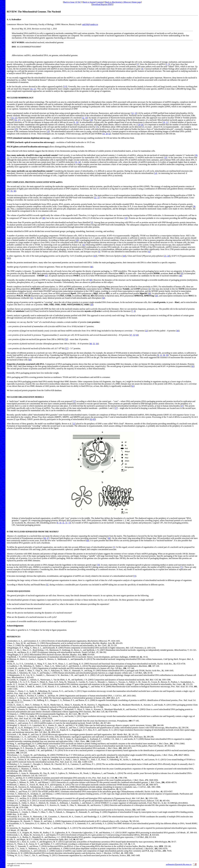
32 (109, 134)
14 (12, 118)
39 (8, 209)
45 (8, 258)
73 (69, 523)
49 (91, 280)
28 (77, 240)
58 (164, 355)
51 (32, 298)
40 (44, 218)
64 (8, 835)
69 (88, 540)
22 (95, 198)
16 (86, 118)
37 (98, 198)
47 (46, 276)
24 (142, 125)
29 (8, 725)
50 (156, 296)
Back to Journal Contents (93, 2)
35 (11, 191)
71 (182, 567)
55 (94, 344)
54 (137, 335)
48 (180, 276)
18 (91, 120)
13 (136, 113)
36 (14, 191)
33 (76, 162)
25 (16, 129)
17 (19, 120)
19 (77, 122)
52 (134, 335)
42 (149, 252)
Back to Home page (123, 2)
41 (84, 245)
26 (107, 134)
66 (45, 538)
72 (135, 576)
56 (97, 344)
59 (167, 355)
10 (31, 89)
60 (30, 360)
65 (94, 419)
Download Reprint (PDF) (102, 4)
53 (8, 798)
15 (15, 118)
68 (109, 538)
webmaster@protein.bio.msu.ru (179, 864)
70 (98, 565)
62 (91, 419)
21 (8, 158)
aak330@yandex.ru (90, 24)
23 (165, 256)
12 (132, 113)
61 (133, 386)
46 (92, 267)
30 (8, 728)
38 (194, 206)
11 (34, 89)
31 (74, 424)
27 (8, 191)
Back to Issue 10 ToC (72, 2)
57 (67, 349)
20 (139, 125)
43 (95, 256)
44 (124, 256)
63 (8, 833)
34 (79, 162)
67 (48, 538)
